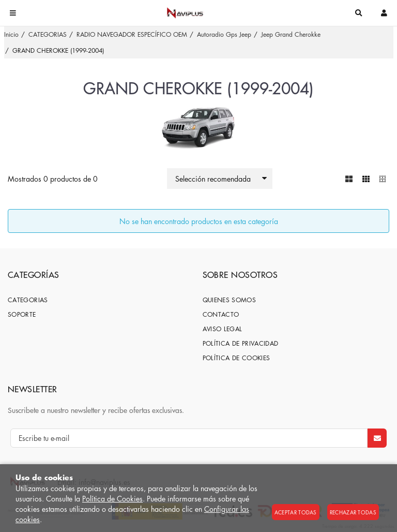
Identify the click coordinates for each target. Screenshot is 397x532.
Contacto (221, 314)
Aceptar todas (296, 512)
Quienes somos (230, 300)
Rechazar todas (353, 512)
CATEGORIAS (28, 300)
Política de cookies (236, 358)
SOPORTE (22, 314)
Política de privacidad (241, 343)
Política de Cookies (112, 498)
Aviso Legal (223, 329)
